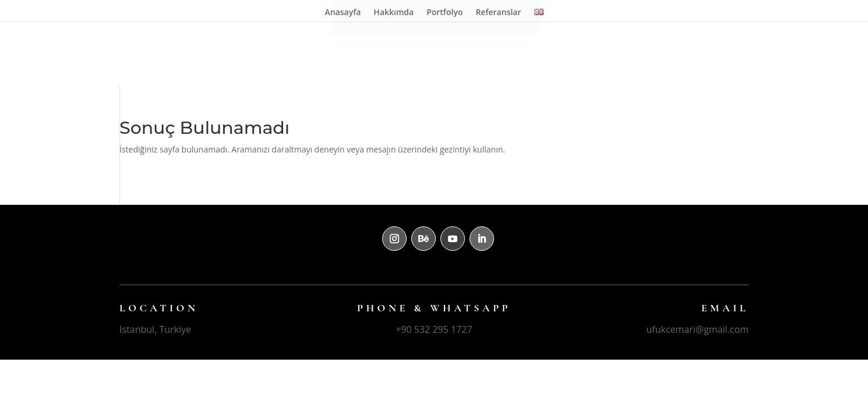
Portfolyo (444, 13)
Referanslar (498, 13)
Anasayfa (343, 13)
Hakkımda (394, 13)
